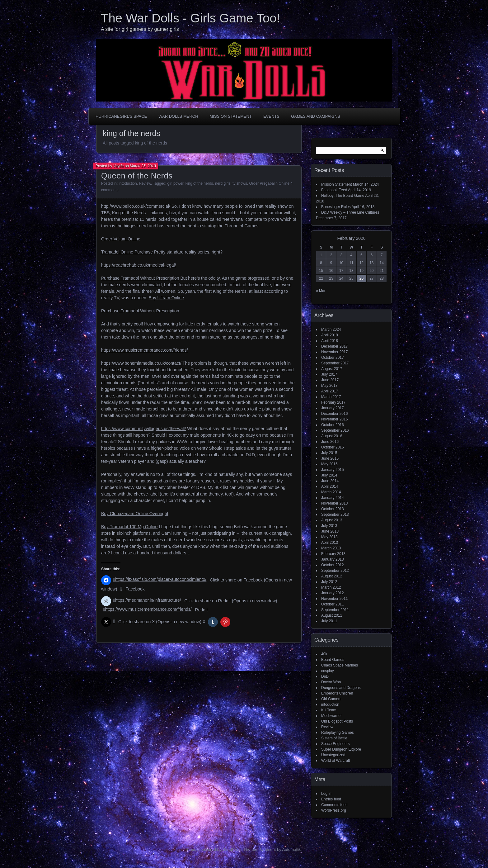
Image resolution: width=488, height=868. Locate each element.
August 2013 (332, 520)
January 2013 (333, 559)
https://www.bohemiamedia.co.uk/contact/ (141, 363)
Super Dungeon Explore (341, 749)
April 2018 (330, 341)
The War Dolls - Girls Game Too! (190, 18)
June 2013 (330, 531)
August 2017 (332, 369)
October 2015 (333, 447)
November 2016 (334, 419)
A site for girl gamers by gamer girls (140, 29)
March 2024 (331, 330)
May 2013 (329, 537)
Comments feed (334, 805)
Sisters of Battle (334, 738)
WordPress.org (334, 810)
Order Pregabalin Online (269, 183)
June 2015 (330, 458)
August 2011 (332, 615)
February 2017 (333, 402)
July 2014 (329, 475)
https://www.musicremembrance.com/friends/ (145, 350)
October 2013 (333, 509)
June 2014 (330, 481)
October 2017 (333, 358)
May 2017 (329, 386)
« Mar (321, 291)
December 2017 (334, 346)
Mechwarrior (331, 716)
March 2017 (331, 397)
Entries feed (331, 799)
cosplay (328, 671)
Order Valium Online (121, 239)
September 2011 (335, 610)
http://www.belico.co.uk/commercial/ (136, 206)
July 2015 (329, 453)
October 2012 (333, 565)
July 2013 (329, 526)
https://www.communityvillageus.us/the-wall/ (143, 429)
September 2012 (335, 571)
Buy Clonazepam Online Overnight (135, 514)
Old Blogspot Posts (337, 721)
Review (145, 183)
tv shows (240, 183)
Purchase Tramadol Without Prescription (140, 278)
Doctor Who (331, 682)
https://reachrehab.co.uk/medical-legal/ (138, 265)
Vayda (119, 166)
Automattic (292, 849)
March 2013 (331, 548)
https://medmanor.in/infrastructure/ (148, 600)
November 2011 (334, 599)
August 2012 (332, 576)
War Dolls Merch (178, 116)
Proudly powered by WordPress (214, 849)
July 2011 (329, 621)
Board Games (333, 660)
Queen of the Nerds (137, 176)
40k (324, 654)
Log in (326, 794)
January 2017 (333, 408)
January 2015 (333, 470)
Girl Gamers (331, 699)
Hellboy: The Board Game (343, 196)
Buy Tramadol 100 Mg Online (129, 527)
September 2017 (335, 363)
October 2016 (333, 425)
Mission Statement (231, 116)
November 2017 (334, 352)
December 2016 (334, 414)
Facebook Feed (334, 190)
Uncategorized (333, 755)
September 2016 (335, 430)
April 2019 (330, 335)
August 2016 (332, 436)
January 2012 (333, 593)
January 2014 (333, 498)
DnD (325, 676)
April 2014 (330, 486)
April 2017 (330, 391)
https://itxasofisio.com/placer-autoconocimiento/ (161, 579)
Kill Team (329, 710)
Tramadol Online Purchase (127, 252)
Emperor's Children (337, 693)
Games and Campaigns (316, 116)
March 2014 (331, 492)
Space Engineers (335, 744)
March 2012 (331, 587)
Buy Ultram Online (167, 298)
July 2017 (329, 374)
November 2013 (334, 503)
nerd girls (223, 183)
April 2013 (330, 543)
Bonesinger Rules (336, 207)
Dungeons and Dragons (341, 688)
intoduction (128, 183)
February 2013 (333, 554)
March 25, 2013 (143, 166)
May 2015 (329, 464)
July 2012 (329, 582)
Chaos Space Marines (340, 665)
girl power (175, 183)
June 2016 (330, 442)
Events (271, 116)
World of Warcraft (336, 761)
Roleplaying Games (338, 733)
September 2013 (335, 515)
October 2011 (333, 604)
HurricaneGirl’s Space (121, 116)
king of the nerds (199, 183)
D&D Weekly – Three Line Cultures (350, 212)
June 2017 (330, 380)
